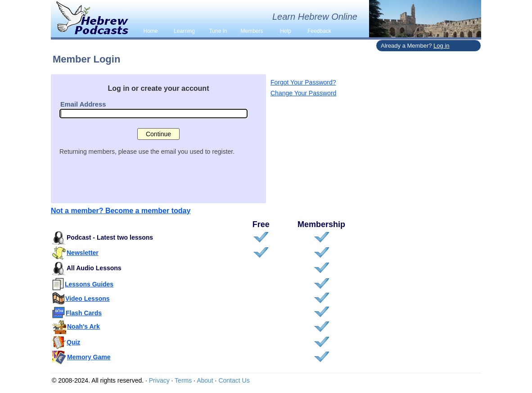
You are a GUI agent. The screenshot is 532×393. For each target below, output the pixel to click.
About (205, 380)
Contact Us (234, 380)
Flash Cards (84, 313)
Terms (183, 380)
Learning (184, 31)
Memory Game (89, 357)
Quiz (73, 342)
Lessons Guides (89, 284)
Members (252, 31)
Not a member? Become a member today (121, 211)
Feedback (319, 31)
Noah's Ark (83, 326)
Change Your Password (303, 93)
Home (150, 31)
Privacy (159, 380)
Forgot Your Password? (303, 82)
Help (286, 31)
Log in (441, 46)
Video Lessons (88, 299)
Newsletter (83, 253)
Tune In (218, 31)
